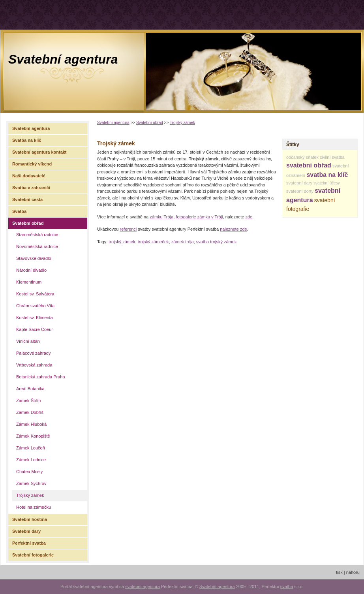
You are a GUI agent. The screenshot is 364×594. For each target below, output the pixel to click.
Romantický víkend (32, 164)
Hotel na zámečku (34, 507)
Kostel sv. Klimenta (35, 318)
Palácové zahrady (33, 353)
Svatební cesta (27, 199)
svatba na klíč (327, 175)
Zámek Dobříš (30, 412)
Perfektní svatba (29, 543)
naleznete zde (234, 229)
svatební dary (299, 183)
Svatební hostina (30, 519)
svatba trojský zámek (217, 242)
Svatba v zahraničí (31, 188)
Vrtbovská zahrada (34, 365)
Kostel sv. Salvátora (35, 294)
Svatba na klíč (27, 140)
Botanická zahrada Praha (41, 377)
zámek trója (183, 242)
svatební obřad (309, 165)
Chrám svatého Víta (35, 306)
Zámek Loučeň (31, 448)
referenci (128, 229)
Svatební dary (26, 531)
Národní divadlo (31, 270)
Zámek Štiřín (28, 400)
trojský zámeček (153, 242)
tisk (339, 572)
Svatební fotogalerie (33, 555)
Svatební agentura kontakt (39, 152)
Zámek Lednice (31, 460)
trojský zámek (122, 242)
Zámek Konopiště (33, 436)
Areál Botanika (30, 389)
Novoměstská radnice (37, 246)
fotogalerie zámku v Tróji (199, 217)
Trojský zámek (182, 123)
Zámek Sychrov (31, 483)
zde (249, 217)
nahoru (353, 572)
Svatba (19, 211)
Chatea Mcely (29, 472)
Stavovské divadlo (34, 258)
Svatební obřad (150, 123)
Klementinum (29, 282)
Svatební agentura (63, 59)
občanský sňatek (302, 157)
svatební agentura (143, 586)
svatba (287, 586)
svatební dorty (300, 191)
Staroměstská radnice (37, 235)
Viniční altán (28, 341)
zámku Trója (161, 217)
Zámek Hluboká (31, 424)
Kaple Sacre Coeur (35, 329)
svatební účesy (327, 183)
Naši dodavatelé (29, 176)
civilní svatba (332, 157)
